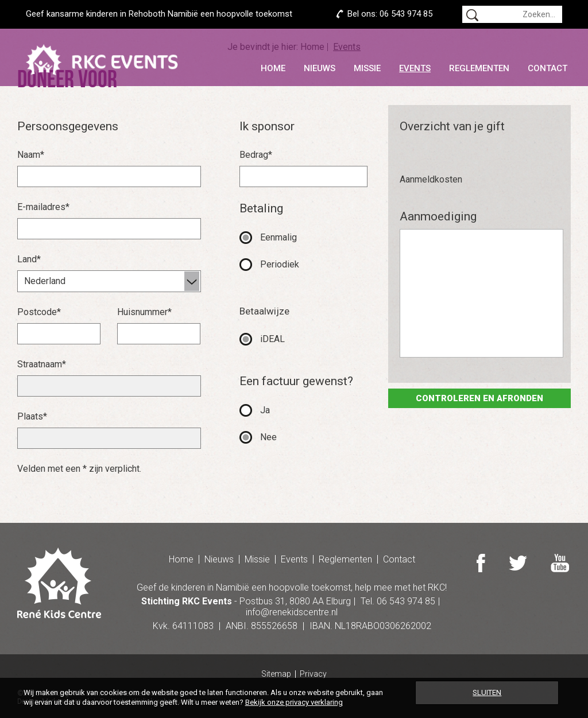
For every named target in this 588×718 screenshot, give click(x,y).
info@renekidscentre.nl (292, 612)
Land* (29, 259)
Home (273, 68)
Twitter (518, 563)
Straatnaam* (42, 364)
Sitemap (276, 674)
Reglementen (479, 68)
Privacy (313, 674)
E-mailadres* (43, 207)
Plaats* (32, 416)
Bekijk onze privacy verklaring (294, 702)
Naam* (31, 155)
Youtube (560, 563)
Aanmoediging (438, 216)
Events (415, 68)
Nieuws (320, 68)
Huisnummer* (144, 312)
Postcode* (39, 312)
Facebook (481, 563)
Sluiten (487, 692)
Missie (367, 68)
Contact (548, 68)
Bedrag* (256, 155)
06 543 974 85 (406, 14)
